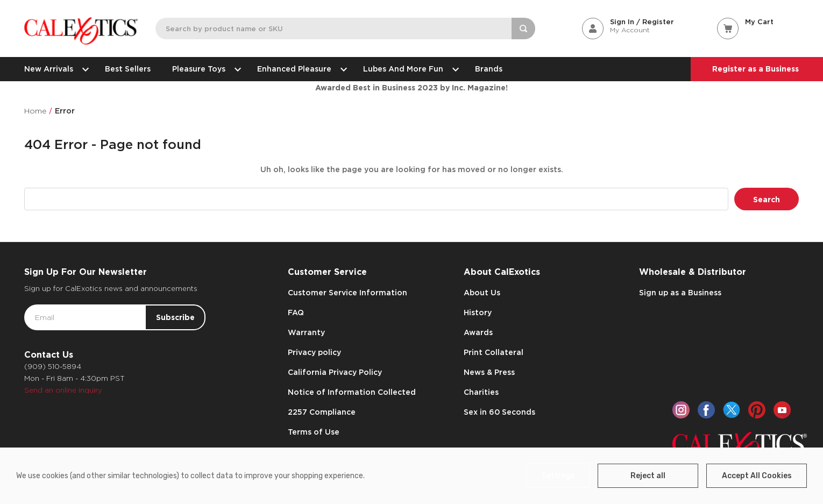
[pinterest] (757, 410)
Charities (481, 392)
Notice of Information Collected (352, 392)
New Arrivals (54, 69)
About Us (482, 293)
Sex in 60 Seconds (499, 412)
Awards (478, 332)
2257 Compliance (322, 412)
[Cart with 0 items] (758, 22)
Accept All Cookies (757, 476)
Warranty (306, 332)
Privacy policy (314, 352)
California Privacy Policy (335, 372)
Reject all (648, 476)
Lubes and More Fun (408, 69)
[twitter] (732, 410)
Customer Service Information (347, 293)
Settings (558, 476)
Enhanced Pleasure (299, 69)
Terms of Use (314, 432)
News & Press (489, 372)
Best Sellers (128, 69)
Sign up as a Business (680, 293)
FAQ (296, 313)
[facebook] (706, 410)
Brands (489, 69)
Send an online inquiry (63, 390)
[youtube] (782, 410)
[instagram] (681, 410)
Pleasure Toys (204, 69)
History (478, 313)
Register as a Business (755, 69)
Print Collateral (494, 352)
